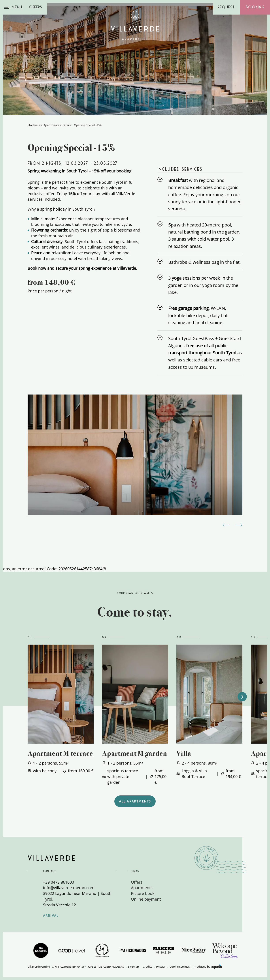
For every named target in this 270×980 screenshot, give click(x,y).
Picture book (143, 893)
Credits (147, 967)
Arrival (51, 915)
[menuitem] (167, 882)
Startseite (34, 125)
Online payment (146, 899)
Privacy (161, 967)
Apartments (51, 125)
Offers (36, 7)
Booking (255, 7)
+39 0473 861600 (59, 882)
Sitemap (133, 967)
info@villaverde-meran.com (69, 887)
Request (226, 7)
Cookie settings (180, 967)
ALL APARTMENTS (135, 801)
